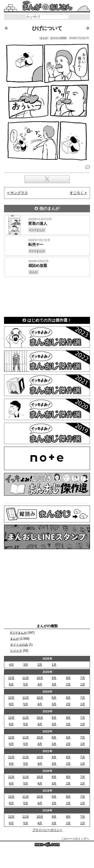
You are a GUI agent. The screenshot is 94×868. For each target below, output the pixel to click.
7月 (83, 678)
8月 (68, 678)
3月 (26, 665)
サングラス (19, 193)
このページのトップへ (75, 839)
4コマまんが (18, 633)
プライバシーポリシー (47, 830)
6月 (11, 684)
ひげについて (47, 28)
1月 (54, 665)
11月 (26, 678)
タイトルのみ (19, 645)
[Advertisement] (47, 295)
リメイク (16, 651)
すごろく (77, 193)
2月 (40, 665)
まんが (15, 639)
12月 (11, 678)
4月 (11, 665)
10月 (40, 678)
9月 (54, 678)
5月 (26, 684)
